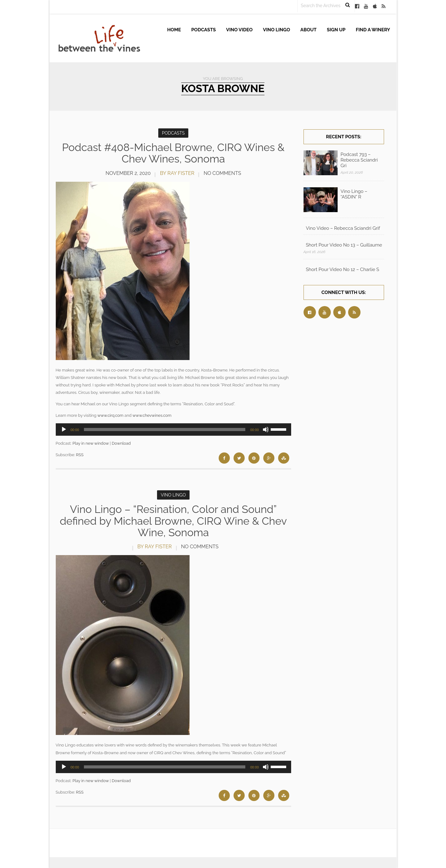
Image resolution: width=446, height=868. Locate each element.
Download (121, 443)
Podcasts (204, 30)
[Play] (64, 430)
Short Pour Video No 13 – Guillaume (344, 245)
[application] (173, 430)
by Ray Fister (177, 173)
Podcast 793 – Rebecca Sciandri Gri (359, 160)
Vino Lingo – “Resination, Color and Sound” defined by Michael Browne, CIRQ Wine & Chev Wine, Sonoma (173, 521)
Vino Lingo (277, 30)
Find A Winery (373, 30)
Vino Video (239, 30)
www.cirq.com (110, 415)
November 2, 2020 (128, 173)
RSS (80, 455)
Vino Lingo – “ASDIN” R (354, 194)
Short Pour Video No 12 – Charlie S (343, 269)
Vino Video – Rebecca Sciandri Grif (343, 228)
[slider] (165, 430)
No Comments (222, 173)
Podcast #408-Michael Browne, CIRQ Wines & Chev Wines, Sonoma (173, 153)
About (308, 30)
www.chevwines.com (152, 415)
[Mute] (266, 430)
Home (174, 30)
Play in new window (91, 443)
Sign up (336, 30)
